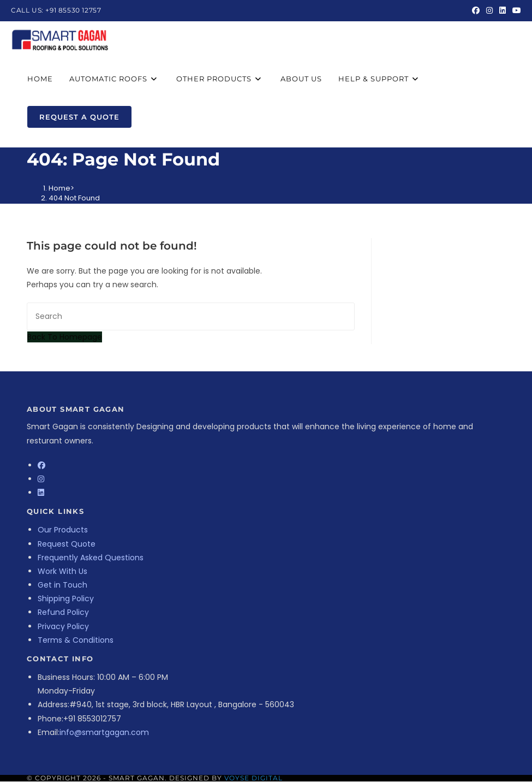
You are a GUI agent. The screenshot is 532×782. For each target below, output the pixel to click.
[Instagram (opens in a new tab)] (489, 10)
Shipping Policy (66, 599)
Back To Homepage (65, 337)
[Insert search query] (191, 316)
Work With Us (62, 571)
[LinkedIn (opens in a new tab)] (503, 10)
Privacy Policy (63, 626)
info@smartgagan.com (104, 732)
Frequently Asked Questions (91, 558)
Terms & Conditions (76, 640)
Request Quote (67, 544)
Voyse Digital (253, 778)
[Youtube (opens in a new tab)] (515, 10)
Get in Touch (62, 585)
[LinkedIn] (41, 493)
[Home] (59, 188)
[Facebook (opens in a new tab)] (476, 10)
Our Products (63, 530)
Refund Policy (63, 612)
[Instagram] (41, 479)
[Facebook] (41, 465)
